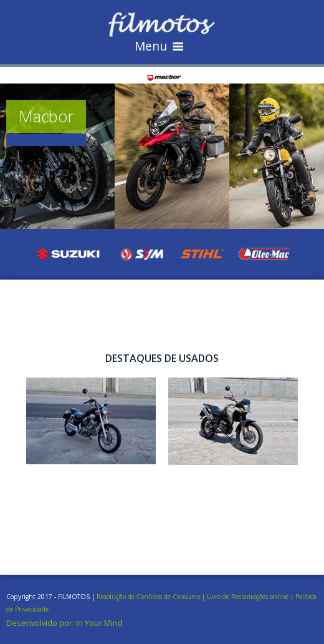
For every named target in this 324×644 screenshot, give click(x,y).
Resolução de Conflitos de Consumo (148, 597)
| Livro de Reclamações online (245, 597)
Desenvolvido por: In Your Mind (64, 623)
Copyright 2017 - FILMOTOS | (51, 597)
